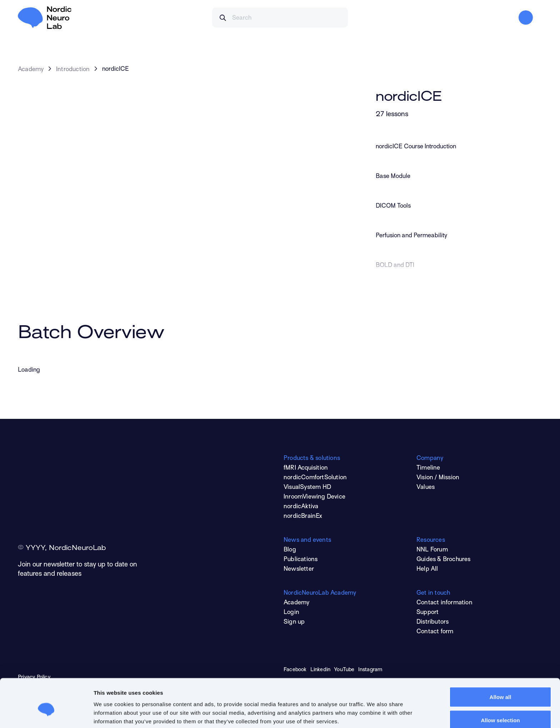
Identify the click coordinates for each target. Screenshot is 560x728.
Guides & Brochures (444, 560)
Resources (431, 540)
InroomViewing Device (314, 497)
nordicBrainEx (303, 516)
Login (291, 613)
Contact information (444, 603)
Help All (427, 569)
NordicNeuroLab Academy (320, 593)
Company (430, 459)
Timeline (428, 468)
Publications (301, 560)
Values (426, 487)
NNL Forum (432, 550)
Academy (31, 70)
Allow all (501, 662)
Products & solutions (312, 459)
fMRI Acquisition (306, 468)
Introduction (73, 70)
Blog (290, 550)
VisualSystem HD (307, 487)
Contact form (435, 632)
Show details (377, 710)
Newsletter (299, 569)
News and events (307, 540)
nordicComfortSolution (315, 478)
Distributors (432, 622)
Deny (501, 709)
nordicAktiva (301, 507)
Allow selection (500, 686)
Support (427, 613)
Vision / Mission (438, 478)
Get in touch (433, 593)
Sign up (294, 622)
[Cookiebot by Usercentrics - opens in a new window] (46, 714)
